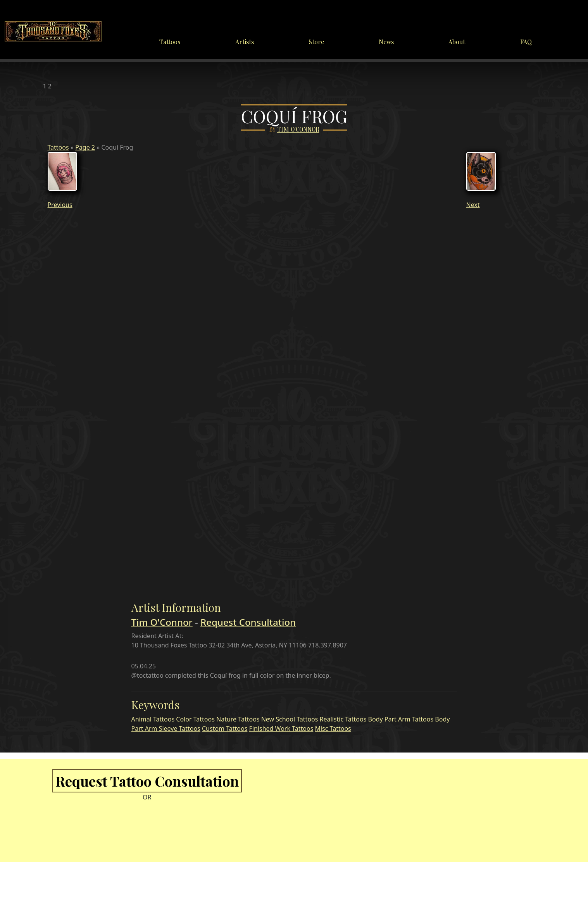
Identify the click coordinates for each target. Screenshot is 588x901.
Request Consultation (248, 622)
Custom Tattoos (225, 728)
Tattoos (170, 42)
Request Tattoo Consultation (147, 781)
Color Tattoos (195, 719)
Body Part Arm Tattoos (401, 719)
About (457, 42)
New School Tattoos (290, 719)
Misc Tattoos (333, 728)
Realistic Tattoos (343, 719)
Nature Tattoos (238, 719)
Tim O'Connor (298, 130)
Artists (245, 42)
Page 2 (85, 147)
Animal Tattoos (153, 719)
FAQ (526, 42)
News (386, 42)
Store (316, 42)
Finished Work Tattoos (281, 728)
